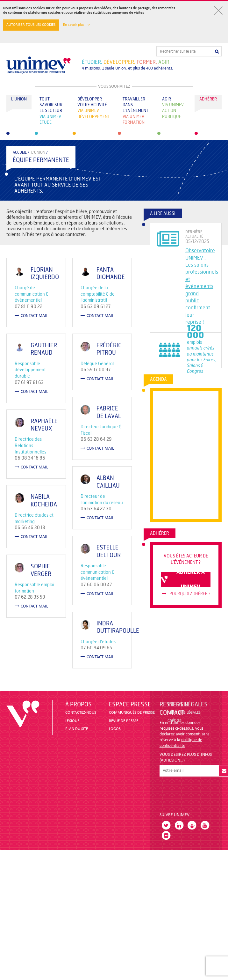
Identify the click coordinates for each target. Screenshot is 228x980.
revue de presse (124, 721)
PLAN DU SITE (77, 729)
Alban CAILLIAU (99, 510)
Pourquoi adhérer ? (186, 594)
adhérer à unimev (183, 579)
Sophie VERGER (41, 604)
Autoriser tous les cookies (31, 25)
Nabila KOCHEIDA (44, 525)
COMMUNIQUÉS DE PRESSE (132, 713)
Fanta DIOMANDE (101, 273)
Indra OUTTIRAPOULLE (108, 679)
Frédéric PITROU (100, 358)
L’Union (38, 152)
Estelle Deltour (99, 594)
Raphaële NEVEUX (86, 434)
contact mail (31, 316)
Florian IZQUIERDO (45, 273)
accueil (20, 152)
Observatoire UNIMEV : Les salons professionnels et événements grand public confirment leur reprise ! (202, 286)
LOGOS (115, 729)
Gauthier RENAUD (44, 354)
